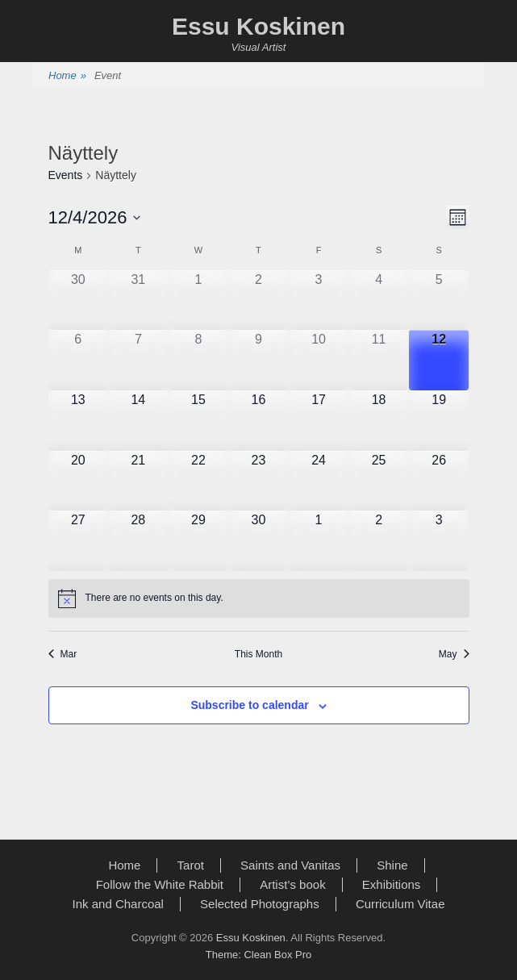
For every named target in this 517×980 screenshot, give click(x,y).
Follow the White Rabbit (160, 884)
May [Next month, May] (454, 654)
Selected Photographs (260, 904)
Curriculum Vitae (400, 904)
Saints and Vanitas (290, 865)
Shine (392, 865)
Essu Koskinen (258, 26)
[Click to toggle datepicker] (95, 217)
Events (66, 175)
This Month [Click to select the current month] (258, 654)
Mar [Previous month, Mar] (63, 654)
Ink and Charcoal (118, 904)
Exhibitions (392, 884)
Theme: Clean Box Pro (259, 955)
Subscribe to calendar (249, 705)
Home (67, 76)
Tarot (191, 865)
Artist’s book (292, 884)
